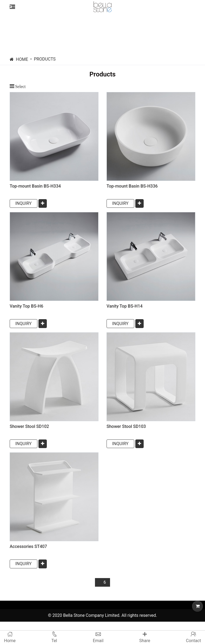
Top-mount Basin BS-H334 (35, 186)
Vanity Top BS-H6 (26, 306)
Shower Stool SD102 (29, 426)
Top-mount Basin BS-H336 (132, 186)
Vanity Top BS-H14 (125, 306)
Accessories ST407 (28, 546)
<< (100, 582)
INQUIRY (24, 203)
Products (45, 59)
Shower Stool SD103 (126, 426)
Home (22, 59)
